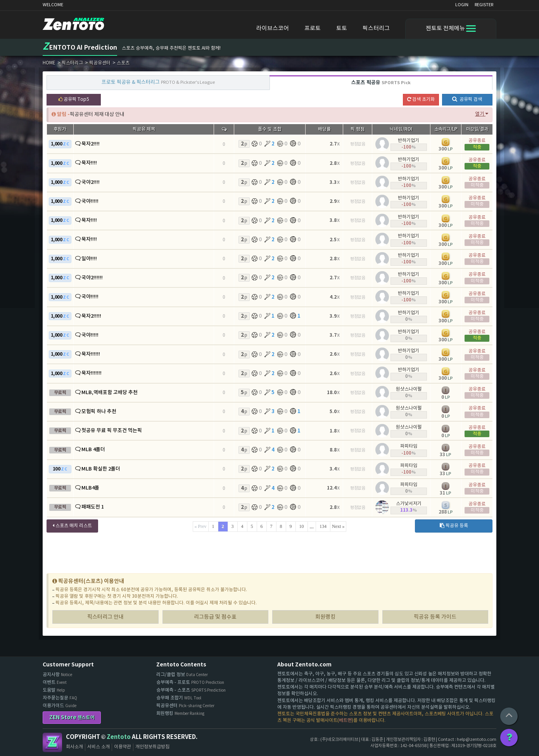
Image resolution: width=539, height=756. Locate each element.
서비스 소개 (98, 747)
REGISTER (484, 5)
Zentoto (52, 742)
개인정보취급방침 (152, 747)
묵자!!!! (89, 163)
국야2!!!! (91, 182)
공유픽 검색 (467, 99)
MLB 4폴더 (93, 450)
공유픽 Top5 (74, 99)
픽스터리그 (376, 29)
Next (336, 526)
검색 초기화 (421, 99)
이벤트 (55, 682)
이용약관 (123, 747)
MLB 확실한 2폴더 (101, 469)
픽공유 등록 (454, 526)
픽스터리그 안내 (105, 617)
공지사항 (57, 675)
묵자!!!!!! (91, 354)
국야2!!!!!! (92, 278)
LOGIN (462, 5)
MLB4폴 (90, 488)
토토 (342, 29)
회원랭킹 (325, 617)
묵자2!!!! (91, 144)
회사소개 (74, 747)
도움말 (54, 690)
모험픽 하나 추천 (99, 412)
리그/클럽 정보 (182, 675)
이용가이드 (60, 706)
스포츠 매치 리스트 (72, 526)
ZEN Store (72, 717)
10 (302, 526)
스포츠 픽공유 (381, 83)
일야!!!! (89, 259)
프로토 (313, 29)
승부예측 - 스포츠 (191, 690)
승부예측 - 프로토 (190, 682)
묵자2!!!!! (91, 316)
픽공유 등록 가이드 (435, 617)
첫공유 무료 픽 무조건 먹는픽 (112, 431)
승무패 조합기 (179, 698)
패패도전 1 (93, 507)
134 (323, 526)
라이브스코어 (273, 29)
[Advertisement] (269, 554)
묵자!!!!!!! (92, 373)
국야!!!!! (90, 201)
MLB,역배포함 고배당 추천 (110, 393)
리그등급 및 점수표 (215, 617)
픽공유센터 (185, 706)
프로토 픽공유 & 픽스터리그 (158, 82)
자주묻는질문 (60, 698)
